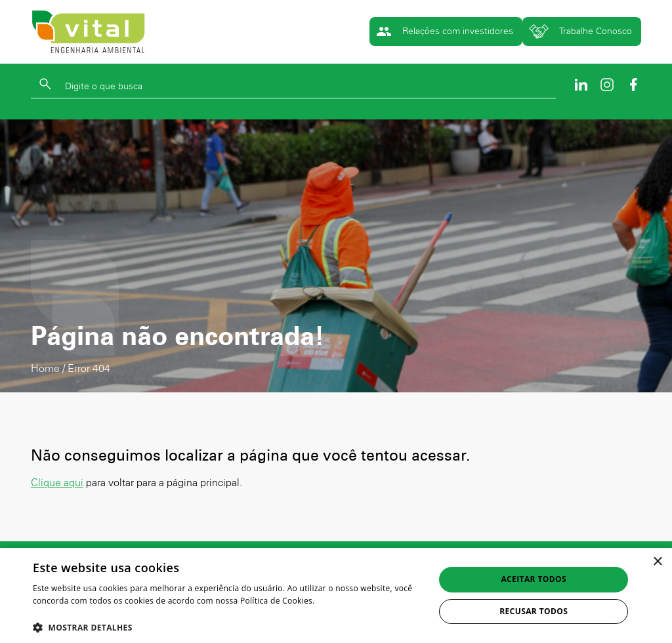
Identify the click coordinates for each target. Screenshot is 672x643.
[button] (228, 627)
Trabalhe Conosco (580, 31)
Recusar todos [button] (534, 611)
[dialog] (336, 595)
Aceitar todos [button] (534, 579)
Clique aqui (57, 483)
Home (45, 368)
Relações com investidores (445, 31)
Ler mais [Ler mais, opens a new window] (49, 614)
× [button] (657, 562)
